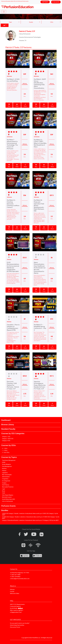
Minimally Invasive (7, 497)
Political (4, 471)
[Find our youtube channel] (19, 608)
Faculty (12, 591)
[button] (5, 25)
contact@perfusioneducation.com (20, 579)
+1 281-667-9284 (15, 575)
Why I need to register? (17, 610)
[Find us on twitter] (22, 608)
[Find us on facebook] (21, 608)
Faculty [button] (31, 22)
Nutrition (4, 469)
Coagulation (5, 479)
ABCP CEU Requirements (17, 604)
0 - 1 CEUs (5, 448)
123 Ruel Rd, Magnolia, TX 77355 (20, 573)
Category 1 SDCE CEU (8, 439)
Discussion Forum (15, 627)
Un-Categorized (6, 481)
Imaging (4, 483)
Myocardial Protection (8, 487)
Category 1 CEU (6, 437)
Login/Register (45, 2)
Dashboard (6, 420)
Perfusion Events (8, 506)
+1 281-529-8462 (15, 577)
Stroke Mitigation (6, 464)
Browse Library (8, 425)
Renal (4, 491)
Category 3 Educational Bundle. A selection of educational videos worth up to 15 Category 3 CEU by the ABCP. (30, 520)
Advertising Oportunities (17, 625)
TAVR (3, 493)
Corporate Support (15, 606)
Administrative (6, 477)
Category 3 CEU (6, 441)
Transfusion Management (9, 460)
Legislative (5, 473)
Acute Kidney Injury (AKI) (8, 499)
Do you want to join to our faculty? (20, 623)
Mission (12, 589)
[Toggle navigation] (4, 12)
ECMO (4, 462)
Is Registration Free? (16, 612)
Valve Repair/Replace (8, 495)
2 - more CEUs (6, 453)
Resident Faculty (8, 429)
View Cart (56, 2)
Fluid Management (7, 466)
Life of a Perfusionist (7, 501)
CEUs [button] (52, 22)
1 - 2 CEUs (5, 451)
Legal (3, 489)
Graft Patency (6, 485)
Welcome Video (15, 593)
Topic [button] (10, 22)
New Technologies (7, 475)
